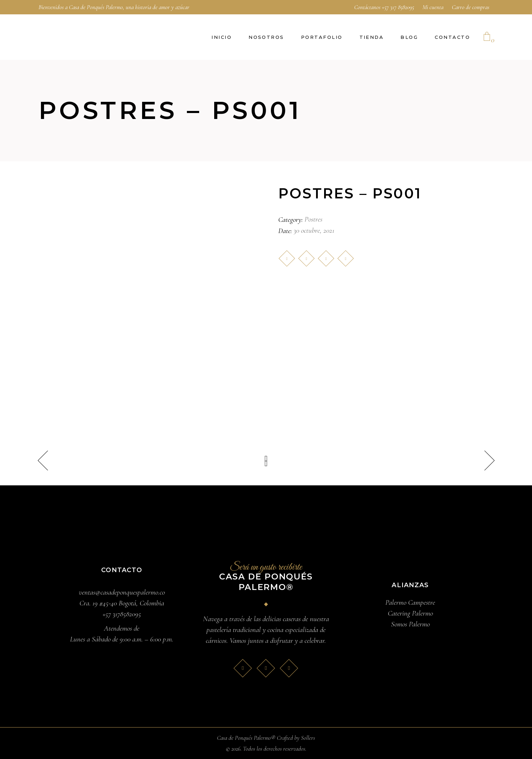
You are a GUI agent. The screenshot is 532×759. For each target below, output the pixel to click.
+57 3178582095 (122, 614)
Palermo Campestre (410, 602)
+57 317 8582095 (398, 7)
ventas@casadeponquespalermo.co (122, 592)
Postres (313, 219)
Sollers (308, 738)
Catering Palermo (410, 613)
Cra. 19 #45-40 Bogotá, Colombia (122, 603)
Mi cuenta (433, 7)
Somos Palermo (410, 624)
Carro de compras (471, 7)
